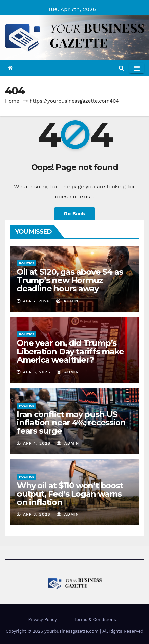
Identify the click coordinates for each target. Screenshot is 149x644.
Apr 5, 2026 (37, 372)
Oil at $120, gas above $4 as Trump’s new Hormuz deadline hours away (70, 280)
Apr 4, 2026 (37, 443)
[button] (122, 68)
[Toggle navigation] (137, 68)
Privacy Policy (42, 620)
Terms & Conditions (95, 620)
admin (67, 301)
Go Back (74, 213)
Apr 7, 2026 (36, 301)
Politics (27, 263)
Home (12, 101)
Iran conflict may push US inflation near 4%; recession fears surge (71, 423)
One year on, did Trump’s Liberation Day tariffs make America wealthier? (70, 351)
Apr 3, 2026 (37, 514)
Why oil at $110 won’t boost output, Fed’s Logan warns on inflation (70, 494)
